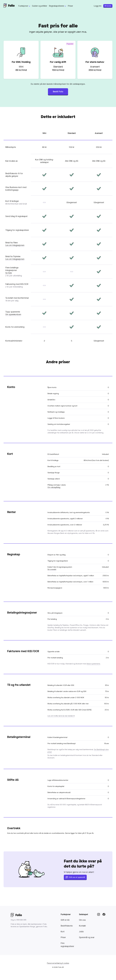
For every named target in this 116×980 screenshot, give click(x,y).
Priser (70, 6)
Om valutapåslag (54, 487)
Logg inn (98, 6)
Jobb (81, 932)
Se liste (9, 273)
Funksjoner (24, 6)
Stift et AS (65, 920)
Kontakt (82, 926)
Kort (63, 932)
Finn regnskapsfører (67, 945)
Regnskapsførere (57, 6)
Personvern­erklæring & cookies (58, 963)
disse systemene (93, 664)
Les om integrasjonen (15, 245)
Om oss (82, 920)
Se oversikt (52, 569)
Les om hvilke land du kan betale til (61, 716)
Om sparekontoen (13, 314)
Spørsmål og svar (87, 937)
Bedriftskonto (67, 926)
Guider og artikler (40, 6)
